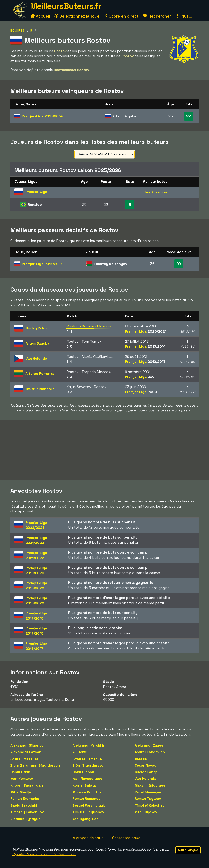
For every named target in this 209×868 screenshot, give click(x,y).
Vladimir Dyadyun (26, 819)
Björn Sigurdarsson (89, 765)
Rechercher (157, 16)
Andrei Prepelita (24, 759)
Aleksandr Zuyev (149, 745)
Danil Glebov (83, 772)
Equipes (18, 31)
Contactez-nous (126, 838)
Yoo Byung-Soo (86, 819)
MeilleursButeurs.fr (66, 6)
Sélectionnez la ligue (77, 16)
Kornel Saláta (84, 785)
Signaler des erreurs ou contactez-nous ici (44, 854)
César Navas (145, 765)
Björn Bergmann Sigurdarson (35, 765)
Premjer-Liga (42, 116)
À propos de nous (88, 838)
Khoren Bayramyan (27, 785)
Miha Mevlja (21, 792)
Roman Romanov (86, 799)
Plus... (184, 16)
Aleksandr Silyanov (27, 745)
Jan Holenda (146, 779)
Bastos (141, 759)
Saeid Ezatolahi (24, 805)
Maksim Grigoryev (150, 785)
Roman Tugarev (148, 799)
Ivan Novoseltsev (87, 779)
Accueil (40, 16)
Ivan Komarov (22, 779)
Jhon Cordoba (155, 192)
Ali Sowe (80, 752)
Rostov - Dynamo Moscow (89, 326)
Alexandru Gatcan (26, 752)
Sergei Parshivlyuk (89, 805)
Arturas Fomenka (87, 759)
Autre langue (188, 850)
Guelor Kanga (146, 772)
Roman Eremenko (25, 799)
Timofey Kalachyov (27, 812)
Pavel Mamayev (148, 792)
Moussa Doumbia (87, 792)
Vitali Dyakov (146, 812)
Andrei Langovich (150, 752)
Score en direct (121, 16)
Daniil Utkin (20, 772)
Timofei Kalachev (150, 805)
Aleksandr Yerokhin (89, 745)
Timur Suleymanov (88, 812)
